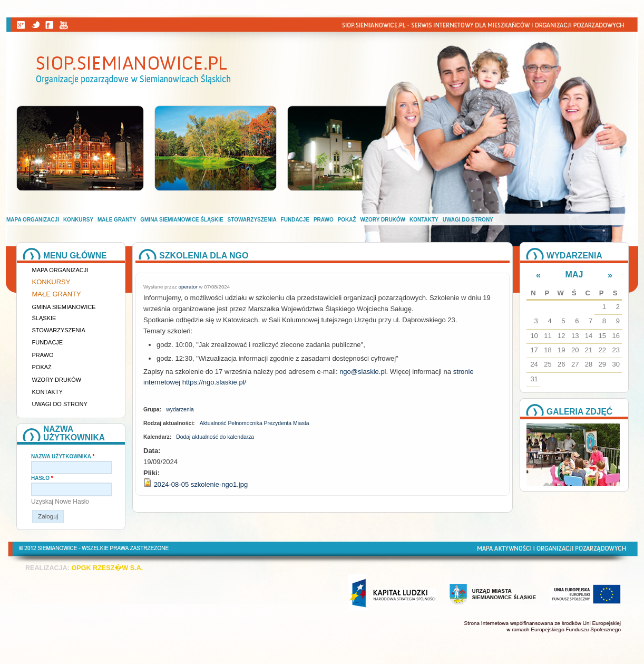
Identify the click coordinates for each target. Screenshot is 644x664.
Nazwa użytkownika (63, 456)
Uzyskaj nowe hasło (60, 502)
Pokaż (347, 220)
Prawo (324, 220)
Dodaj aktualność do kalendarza (215, 437)
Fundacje (295, 220)
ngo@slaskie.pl (363, 372)
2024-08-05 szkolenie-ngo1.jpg (201, 484)
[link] (363, 372)
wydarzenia (180, 410)
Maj (574, 275)
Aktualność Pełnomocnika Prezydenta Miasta (255, 423)
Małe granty (117, 220)
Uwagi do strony (468, 220)
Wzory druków (383, 220)
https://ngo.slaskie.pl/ (214, 382)
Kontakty (424, 220)
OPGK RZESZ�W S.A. (107, 568)
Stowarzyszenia (252, 220)
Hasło (42, 478)
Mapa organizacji (33, 220)
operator (188, 287)
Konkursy (78, 220)
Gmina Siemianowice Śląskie (182, 220)
